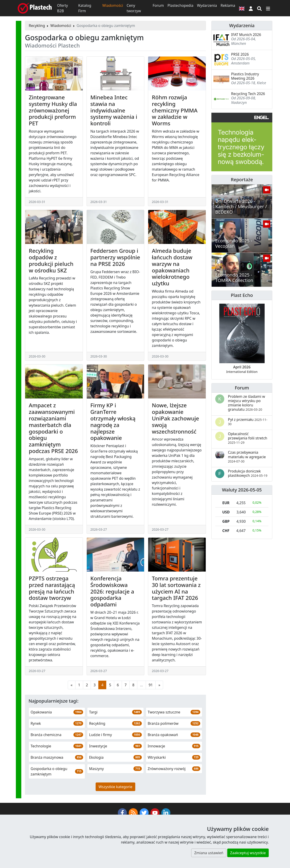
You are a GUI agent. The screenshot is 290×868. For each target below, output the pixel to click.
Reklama (228, 5)
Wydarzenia (207, 5)
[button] (251, 8)
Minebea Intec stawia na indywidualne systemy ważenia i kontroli (114, 110)
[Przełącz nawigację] (268, 8)
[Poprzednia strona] (72, 685)
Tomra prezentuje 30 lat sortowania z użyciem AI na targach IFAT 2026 (176, 588)
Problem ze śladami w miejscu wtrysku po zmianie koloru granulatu (246, 403)
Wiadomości (113, 5)
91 (151, 685)
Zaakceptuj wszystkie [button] (248, 853)
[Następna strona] (159, 685)
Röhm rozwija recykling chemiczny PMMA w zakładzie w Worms (175, 110)
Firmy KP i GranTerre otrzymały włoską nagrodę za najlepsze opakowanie (113, 421)
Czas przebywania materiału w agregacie (247, 457)
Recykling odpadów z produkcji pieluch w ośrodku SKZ (51, 260)
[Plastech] (35, 8)
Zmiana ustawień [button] (209, 853)
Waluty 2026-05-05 (242, 490)
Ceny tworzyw (134, 8)
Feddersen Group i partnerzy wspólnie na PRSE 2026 (115, 257)
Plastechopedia (180, 5)
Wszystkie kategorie (115, 787)
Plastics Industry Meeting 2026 (245, 76)
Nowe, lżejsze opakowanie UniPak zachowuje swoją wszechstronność (175, 418)
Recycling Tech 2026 (248, 94)
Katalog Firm (85, 8)
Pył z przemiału (248, 422)
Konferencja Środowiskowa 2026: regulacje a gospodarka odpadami (112, 591)
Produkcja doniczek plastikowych (248, 473)
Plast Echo (242, 295)
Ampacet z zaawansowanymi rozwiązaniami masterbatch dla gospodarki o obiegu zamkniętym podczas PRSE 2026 (53, 428)
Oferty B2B (63, 8)
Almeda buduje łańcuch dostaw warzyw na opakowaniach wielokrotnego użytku (172, 267)
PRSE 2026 (240, 54)
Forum (158, 5)
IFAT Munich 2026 (246, 35)
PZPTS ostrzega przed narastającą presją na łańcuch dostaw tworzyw (52, 588)
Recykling (37, 26)
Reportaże (242, 180)
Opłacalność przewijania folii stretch (248, 438)
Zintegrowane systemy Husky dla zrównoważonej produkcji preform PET (53, 110)
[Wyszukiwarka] (259, 8)
